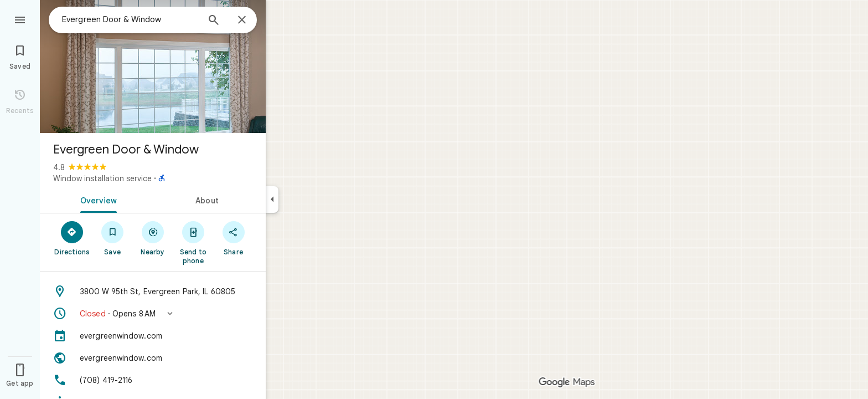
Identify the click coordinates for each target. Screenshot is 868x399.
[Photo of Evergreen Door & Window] (153, 66)
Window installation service (102, 178)
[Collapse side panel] (272, 199)
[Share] (233, 238)
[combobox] (130, 19)
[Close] (242, 21)
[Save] (113, 238)
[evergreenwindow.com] (153, 336)
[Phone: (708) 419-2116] (153, 380)
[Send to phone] (193, 242)
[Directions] (72, 238)
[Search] (214, 21)
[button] (153, 314)
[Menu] (20, 19)
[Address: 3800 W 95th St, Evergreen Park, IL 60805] (153, 291)
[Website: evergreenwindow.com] (153, 358)
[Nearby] (153, 238)
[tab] (96, 199)
